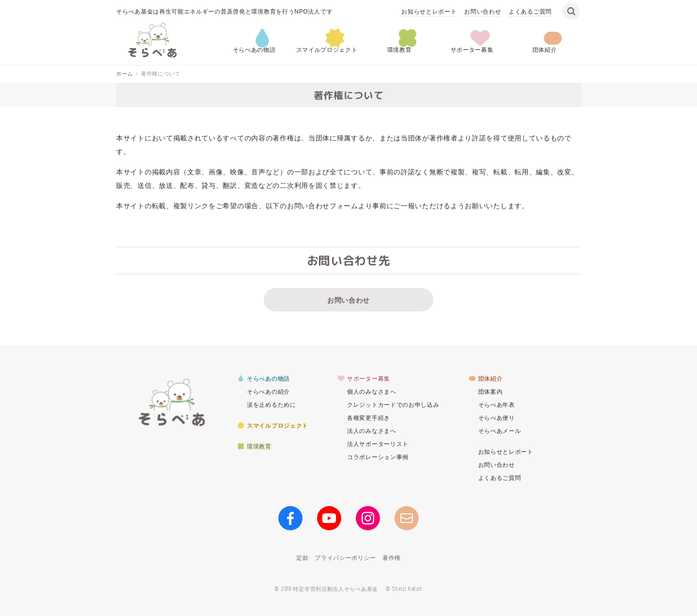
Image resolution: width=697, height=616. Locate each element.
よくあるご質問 (530, 12)
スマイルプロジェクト (327, 50)
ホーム (125, 74)
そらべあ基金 (172, 402)
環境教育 (400, 50)
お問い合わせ (483, 12)
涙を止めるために (272, 405)
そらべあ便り (497, 418)
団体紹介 (545, 50)
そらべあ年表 (497, 405)
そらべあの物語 (254, 50)
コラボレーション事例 (378, 457)
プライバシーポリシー (345, 558)
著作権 (392, 558)
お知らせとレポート (429, 12)
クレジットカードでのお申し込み (393, 405)
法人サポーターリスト (378, 444)
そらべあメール (500, 431)
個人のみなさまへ (372, 392)
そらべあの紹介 (268, 392)
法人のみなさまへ (372, 431)
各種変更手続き (369, 418)
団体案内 (491, 392)
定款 (302, 558)
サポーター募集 (472, 50)
